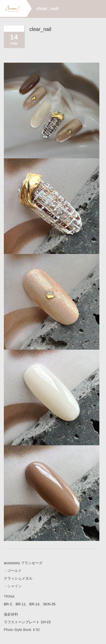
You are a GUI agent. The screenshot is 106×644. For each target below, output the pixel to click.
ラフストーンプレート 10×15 (27, 622)
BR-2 (8, 604)
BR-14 (34, 604)
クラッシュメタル (18, 578)
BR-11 (21, 604)
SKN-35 (49, 604)
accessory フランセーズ (23, 563)
